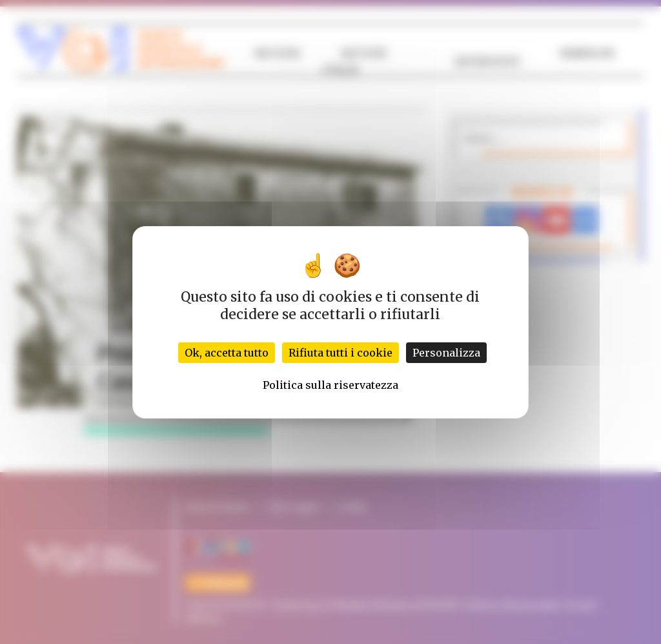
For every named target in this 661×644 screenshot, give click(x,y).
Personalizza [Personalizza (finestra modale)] (446, 353)
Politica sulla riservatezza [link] (330, 385)
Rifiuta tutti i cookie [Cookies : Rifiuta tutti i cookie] (341, 353)
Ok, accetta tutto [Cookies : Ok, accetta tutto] (227, 353)
